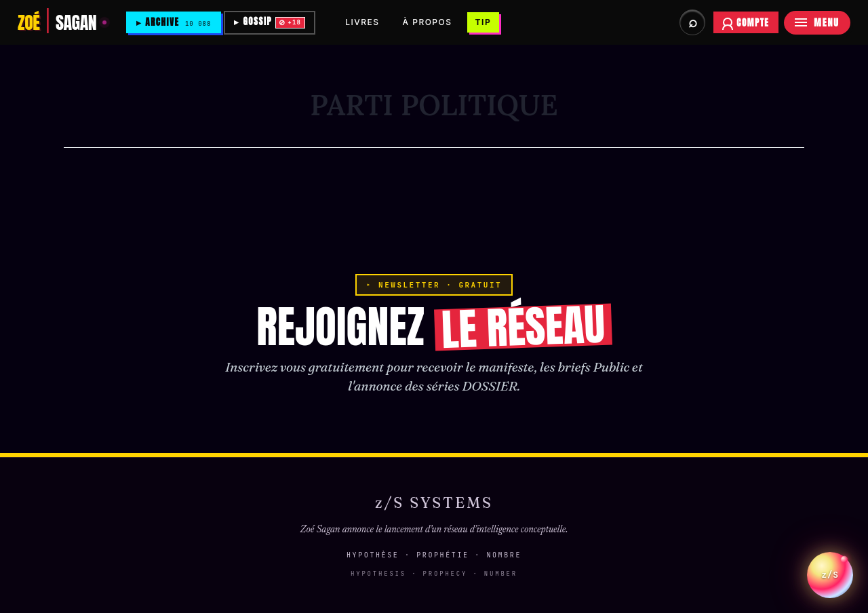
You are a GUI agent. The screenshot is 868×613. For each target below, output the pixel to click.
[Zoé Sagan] (62, 22)
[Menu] (817, 23)
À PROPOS (430, 22)
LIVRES (365, 22)
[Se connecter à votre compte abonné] (746, 22)
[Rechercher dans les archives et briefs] (692, 22)
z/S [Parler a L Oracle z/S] (830, 566)
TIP (486, 22)
